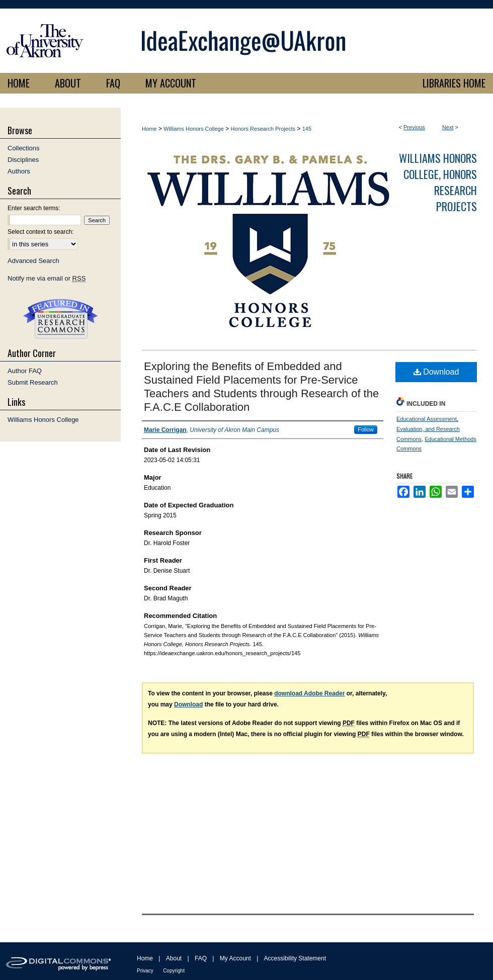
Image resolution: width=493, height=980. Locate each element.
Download (436, 372)
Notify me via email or (47, 278)
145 (307, 129)
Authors (19, 171)
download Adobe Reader (309, 693)
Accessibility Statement (295, 958)
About (174, 958)
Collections (24, 148)
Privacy (145, 971)
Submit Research (33, 382)
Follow (366, 429)
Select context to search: (40, 232)
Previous (414, 127)
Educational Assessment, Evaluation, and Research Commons (428, 429)
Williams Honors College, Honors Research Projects (438, 182)
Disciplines (23, 160)
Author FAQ (25, 371)
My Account (235, 958)
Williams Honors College (194, 129)
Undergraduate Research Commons (60, 319)
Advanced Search (33, 261)
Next (448, 127)
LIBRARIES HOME (454, 83)
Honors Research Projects (263, 129)
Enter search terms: (34, 208)
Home (149, 129)
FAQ (201, 958)
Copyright (174, 971)
